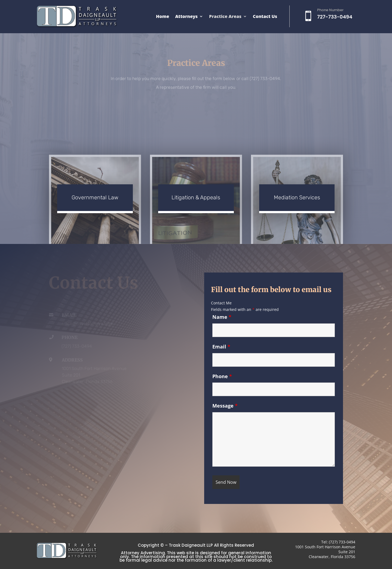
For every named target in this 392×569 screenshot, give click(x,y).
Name (222, 317)
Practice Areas (225, 17)
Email (221, 347)
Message (225, 406)
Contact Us (265, 17)
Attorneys (186, 17)
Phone (222, 376)
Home (163, 17)
